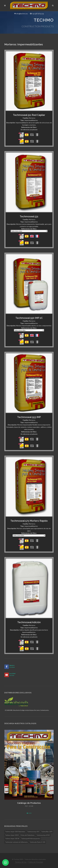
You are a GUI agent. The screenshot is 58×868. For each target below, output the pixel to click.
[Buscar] (53, 5)
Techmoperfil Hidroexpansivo (31, 839)
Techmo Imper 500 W (12, 839)
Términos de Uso (21, 862)
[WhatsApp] (5, 862)
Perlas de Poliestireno (28, 835)
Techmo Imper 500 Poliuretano (15, 832)
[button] (27, 813)
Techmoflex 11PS (47, 832)
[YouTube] (7, 675)
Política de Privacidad (36, 862)
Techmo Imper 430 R (12, 835)
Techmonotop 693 (33, 832)
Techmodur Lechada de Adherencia (16, 842)
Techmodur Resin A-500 (37, 842)
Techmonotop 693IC (43, 835)
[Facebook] (7, 667)
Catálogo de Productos (29, 803)
